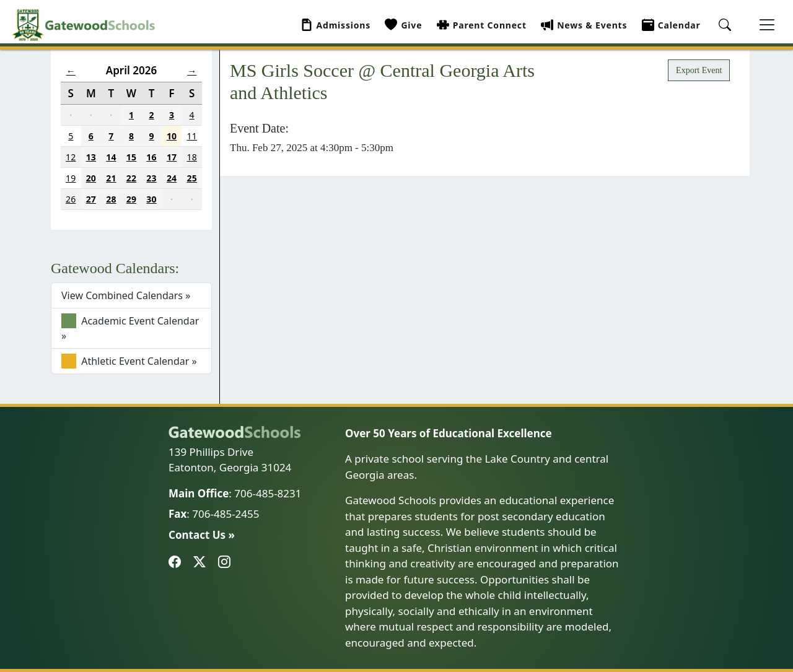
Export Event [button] (699, 70)
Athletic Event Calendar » (129, 361)
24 (172, 178)
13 (91, 157)
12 (71, 157)
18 (192, 157)
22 (131, 178)
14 (111, 157)
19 (71, 178)
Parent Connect (482, 25)
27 (91, 199)
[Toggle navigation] (767, 25)
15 (131, 157)
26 (71, 199)
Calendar (671, 25)
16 (151, 157)
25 (192, 178)
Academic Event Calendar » (130, 328)
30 (151, 199)
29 (131, 199)
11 (192, 136)
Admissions (336, 25)
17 (172, 157)
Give (403, 25)
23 (151, 178)
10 (172, 136)
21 (111, 178)
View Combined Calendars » (126, 295)
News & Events (584, 25)
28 (111, 199)
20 (91, 178)
